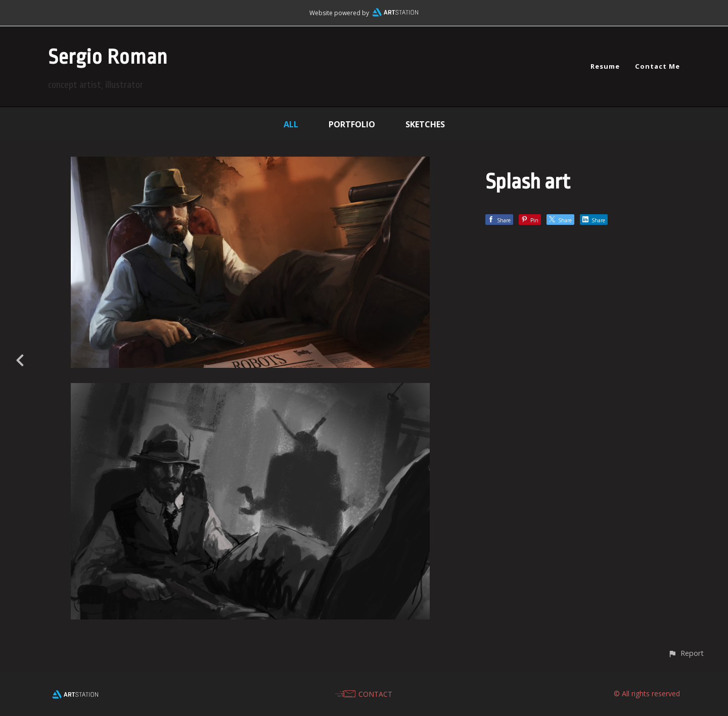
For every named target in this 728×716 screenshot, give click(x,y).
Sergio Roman (108, 57)
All (291, 124)
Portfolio (352, 124)
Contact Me (657, 66)
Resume (605, 66)
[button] (686, 653)
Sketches (425, 124)
